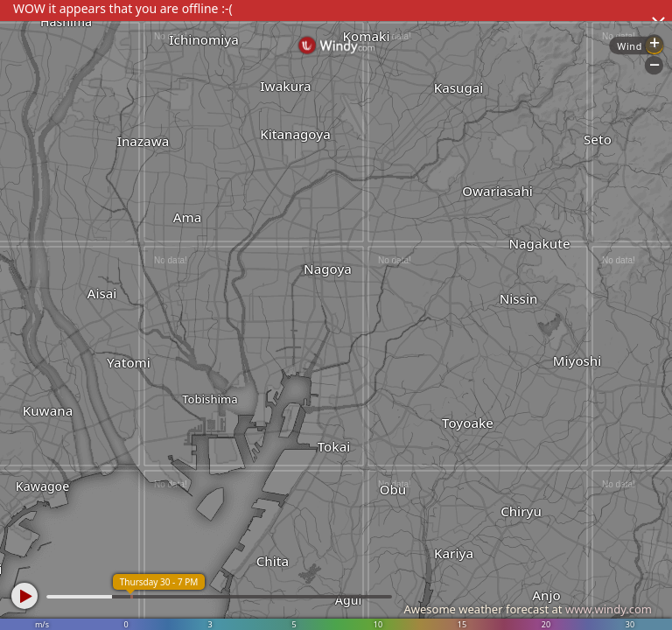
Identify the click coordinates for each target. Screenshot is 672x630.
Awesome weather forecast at (528, 609)
